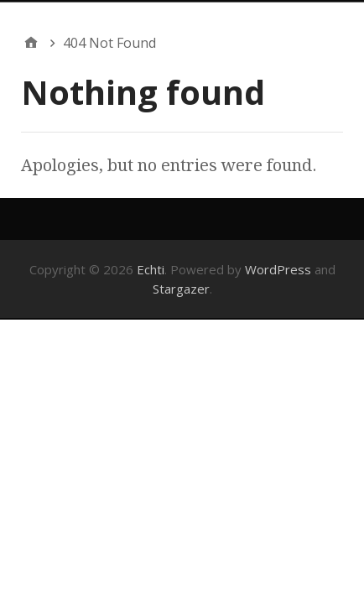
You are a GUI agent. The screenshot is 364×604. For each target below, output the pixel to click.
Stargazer (181, 289)
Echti (151, 269)
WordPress (278, 269)
